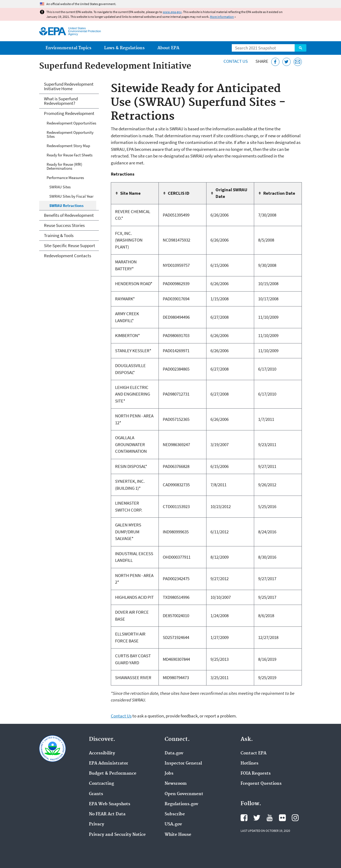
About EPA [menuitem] (168, 48)
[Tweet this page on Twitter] (287, 62)
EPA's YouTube (270, 818)
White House (178, 835)
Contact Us (236, 61)
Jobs (169, 774)
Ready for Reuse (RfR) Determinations (64, 166)
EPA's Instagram (295, 818)
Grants (96, 794)
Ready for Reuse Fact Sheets (70, 155)
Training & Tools (59, 235)
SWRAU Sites (60, 187)
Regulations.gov (181, 804)
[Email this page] (298, 62)
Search (301, 48)
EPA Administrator (109, 763)
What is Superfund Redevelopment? (61, 101)
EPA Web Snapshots (110, 804)
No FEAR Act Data (107, 814)
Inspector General (183, 763)
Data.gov (174, 753)
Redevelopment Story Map (68, 146)
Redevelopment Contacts (68, 256)
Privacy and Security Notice (117, 835)
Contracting (102, 784)
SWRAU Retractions (66, 205)
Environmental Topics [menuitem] (68, 48)
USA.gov (173, 824)
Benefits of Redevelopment (69, 215)
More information (222, 17)
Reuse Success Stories (64, 225)
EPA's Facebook (244, 818)
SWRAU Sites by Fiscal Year (71, 196)
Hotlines (249, 763)
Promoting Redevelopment (69, 113)
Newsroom (176, 784)
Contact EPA (253, 753)
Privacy (97, 824)
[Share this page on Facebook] (275, 62)
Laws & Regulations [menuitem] (124, 48)
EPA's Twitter (257, 818)
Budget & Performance (113, 774)
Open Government (184, 794)
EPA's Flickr (282, 818)
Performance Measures (65, 178)
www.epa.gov (172, 12)
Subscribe (175, 814)
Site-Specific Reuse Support (70, 246)
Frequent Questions (261, 784)
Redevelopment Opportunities (71, 123)
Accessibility (102, 753)
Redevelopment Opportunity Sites (70, 134)
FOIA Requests (256, 774)
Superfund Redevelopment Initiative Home (69, 86)
